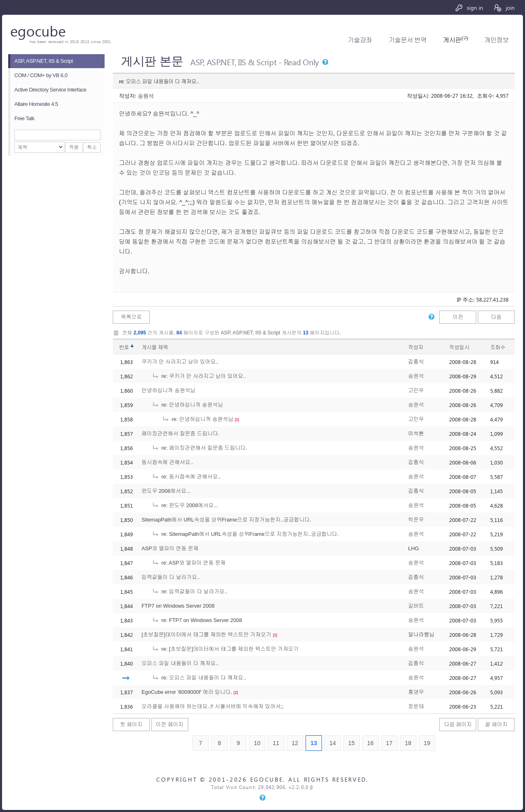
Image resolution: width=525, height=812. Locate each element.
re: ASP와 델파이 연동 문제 (189, 563)
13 (314, 743)
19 (427, 743)
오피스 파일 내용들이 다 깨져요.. (180, 663)
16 (370, 743)
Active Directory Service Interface (50, 90)
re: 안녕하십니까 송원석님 (187, 405)
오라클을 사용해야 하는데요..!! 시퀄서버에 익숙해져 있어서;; (213, 706)
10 (257, 743)
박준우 (416, 520)
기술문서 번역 (407, 40)
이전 (458, 317)
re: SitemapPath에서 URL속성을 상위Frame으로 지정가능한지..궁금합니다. (245, 534)
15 (352, 743)
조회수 (498, 347)
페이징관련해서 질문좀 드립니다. (180, 433)
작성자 (416, 347)
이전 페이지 (170, 724)
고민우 (416, 390)
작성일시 (459, 347)
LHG (413, 548)
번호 (124, 347)
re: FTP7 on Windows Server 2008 (197, 620)
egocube (38, 31)
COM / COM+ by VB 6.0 (41, 75)
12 (295, 743)
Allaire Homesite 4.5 (36, 104)
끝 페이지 (496, 724)
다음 (496, 317)
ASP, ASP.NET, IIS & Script (44, 61)
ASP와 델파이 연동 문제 (170, 548)
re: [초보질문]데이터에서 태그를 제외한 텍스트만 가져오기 (225, 649)
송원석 (146, 95)
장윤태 (416, 706)
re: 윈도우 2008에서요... (185, 505)
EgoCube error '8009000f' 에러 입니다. (187, 692)
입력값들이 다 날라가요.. (171, 577)
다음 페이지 (458, 724)
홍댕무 (416, 692)
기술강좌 (360, 40)
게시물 (155, 347)
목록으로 (131, 317)
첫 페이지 (131, 724)
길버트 (416, 606)
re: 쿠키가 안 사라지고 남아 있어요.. (199, 376)
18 (408, 743)
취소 (92, 147)
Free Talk (24, 118)
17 (389, 743)
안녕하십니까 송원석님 (169, 390)
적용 (74, 147)
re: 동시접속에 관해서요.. (186, 477)
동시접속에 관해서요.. (167, 462)
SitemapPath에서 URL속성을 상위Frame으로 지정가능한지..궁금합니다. (226, 520)
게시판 (455, 40)
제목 (163, 347)
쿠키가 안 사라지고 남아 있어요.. (180, 362)
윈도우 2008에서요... (166, 491)
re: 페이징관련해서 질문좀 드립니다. (199, 448)
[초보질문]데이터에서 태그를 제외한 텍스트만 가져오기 (206, 635)
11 (276, 743)
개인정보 (496, 40)
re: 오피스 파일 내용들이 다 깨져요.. (199, 678)
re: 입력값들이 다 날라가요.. (189, 591)
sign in (469, 8)
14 (333, 743)
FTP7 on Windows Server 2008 (178, 606)
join (504, 8)
